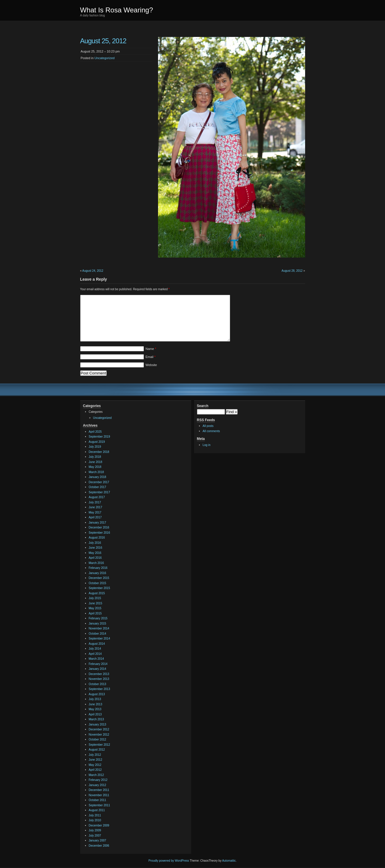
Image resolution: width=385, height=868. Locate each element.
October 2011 (98, 800)
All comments (211, 431)
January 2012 (98, 785)
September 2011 (99, 805)
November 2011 (99, 795)
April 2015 (95, 613)
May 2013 (95, 709)
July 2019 (95, 447)
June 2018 (96, 462)
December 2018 (99, 452)
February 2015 (98, 618)
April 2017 (95, 517)
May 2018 (95, 467)
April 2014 (95, 654)
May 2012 (95, 765)
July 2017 (95, 502)
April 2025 (95, 432)
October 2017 (98, 487)
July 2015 (95, 598)
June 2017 (96, 507)
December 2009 (99, 825)
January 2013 (98, 724)
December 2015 (99, 578)
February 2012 (98, 780)
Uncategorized (105, 58)
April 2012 (95, 770)
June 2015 (96, 603)
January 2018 (98, 477)
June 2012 (96, 760)
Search (203, 406)
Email (151, 357)
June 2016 (96, 548)
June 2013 (96, 704)
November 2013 (99, 679)
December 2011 (99, 790)
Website (151, 365)
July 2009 (95, 830)
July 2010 (95, 820)
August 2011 (97, 810)
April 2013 (95, 714)
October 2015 (98, 583)
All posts (208, 426)
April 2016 (95, 558)
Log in (207, 445)
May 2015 (95, 608)
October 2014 (98, 634)
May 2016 (95, 553)
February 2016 (98, 568)
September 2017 (99, 492)
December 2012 (99, 729)
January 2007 (98, 840)
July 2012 (95, 755)
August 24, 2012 (93, 271)
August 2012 (97, 750)
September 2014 (99, 639)
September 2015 (99, 588)
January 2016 (98, 573)
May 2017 (95, 512)
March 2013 (96, 719)
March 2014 (96, 659)
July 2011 (95, 815)
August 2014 (97, 644)
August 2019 (97, 442)
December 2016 (99, 527)
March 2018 (96, 472)
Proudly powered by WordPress (169, 861)
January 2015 (98, 624)
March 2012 (96, 775)
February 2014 (98, 664)
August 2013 (97, 694)
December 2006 (99, 846)
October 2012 (98, 739)
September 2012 (99, 745)
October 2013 (98, 684)
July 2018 (95, 457)
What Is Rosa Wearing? (117, 10)
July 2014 (95, 649)
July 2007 (95, 836)
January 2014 (98, 669)
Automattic (229, 861)
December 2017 (99, 482)
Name (151, 349)
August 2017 (97, 497)
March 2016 (96, 563)
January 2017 (98, 523)
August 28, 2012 (292, 271)
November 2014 (99, 628)
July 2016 (95, 543)
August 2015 (97, 593)
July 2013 (95, 699)
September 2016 (99, 533)
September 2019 (99, 437)
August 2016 (97, 538)
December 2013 (99, 674)
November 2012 (99, 735)
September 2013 (99, 689)
